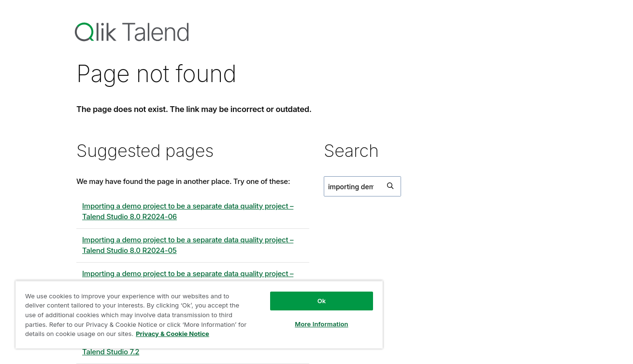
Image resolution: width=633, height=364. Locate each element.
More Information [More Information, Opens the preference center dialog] (321, 324)
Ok (322, 301)
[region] (199, 315)
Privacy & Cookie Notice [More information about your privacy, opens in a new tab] (173, 334)
